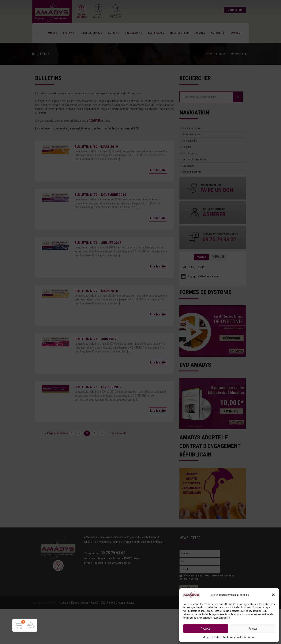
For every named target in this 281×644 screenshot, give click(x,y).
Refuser (253, 629)
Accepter (206, 629)
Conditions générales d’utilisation (239, 637)
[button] (273, 595)
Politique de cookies (212, 637)
